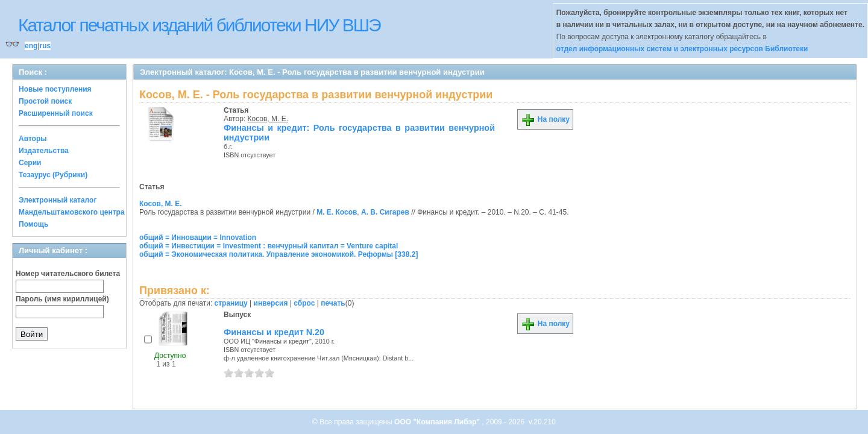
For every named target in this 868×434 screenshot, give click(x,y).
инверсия (271, 303)
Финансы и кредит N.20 (274, 332)
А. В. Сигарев (385, 212)
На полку (545, 119)
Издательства (44, 151)
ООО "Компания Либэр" (438, 422)
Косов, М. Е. (268, 119)
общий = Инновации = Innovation (198, 237)
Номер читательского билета (68, 274)
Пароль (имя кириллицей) (62, 299)
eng (31, 46)
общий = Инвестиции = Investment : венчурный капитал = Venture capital (269, 246)
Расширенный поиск (56, 113)
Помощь (33, 224)
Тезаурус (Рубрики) (53, 175)
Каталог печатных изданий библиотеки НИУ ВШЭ (199, 25)
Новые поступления (55, 89)
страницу (231, 303)
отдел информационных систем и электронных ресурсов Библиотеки (682, 49)
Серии (30, 163)
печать (333, 303)
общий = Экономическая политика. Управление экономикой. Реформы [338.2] (278, 254)
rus (45, 46)
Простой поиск (45, 101)
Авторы (33, 139)
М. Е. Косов (337, 212)
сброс (304, 303)
